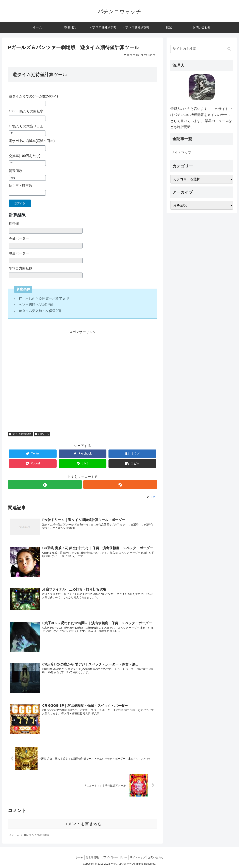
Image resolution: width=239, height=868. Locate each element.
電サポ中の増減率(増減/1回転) (32, 141)
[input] (202, 49)
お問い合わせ (159, 858)
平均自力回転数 (21, 268)
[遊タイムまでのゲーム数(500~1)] (27, 103)
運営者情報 (91, 858)
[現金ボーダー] (46, 261)
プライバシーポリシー (114, 858)
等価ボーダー (19, 238)
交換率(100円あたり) (25, 156)
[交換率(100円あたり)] (27, 163)
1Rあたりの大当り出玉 (26, 126)
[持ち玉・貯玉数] (27, 193)
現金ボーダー (19, 253)
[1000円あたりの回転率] (27, 118)
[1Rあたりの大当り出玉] (27, 133)
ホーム (76, 858)
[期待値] (46, 231)
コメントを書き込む (83, 824)
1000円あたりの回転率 (26, 111)
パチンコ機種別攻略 (20, 434)
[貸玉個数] (27, 178)
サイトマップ (181, 153)
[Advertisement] (83, 380)
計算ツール (42, 434)
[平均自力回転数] (46, 275)
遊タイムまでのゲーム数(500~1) (33, 96)
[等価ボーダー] (46, 246)
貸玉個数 (15, 171)
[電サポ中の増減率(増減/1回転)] (27, 148)
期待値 (14, 224)
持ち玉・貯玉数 (21, 186)
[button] (229, 49)
